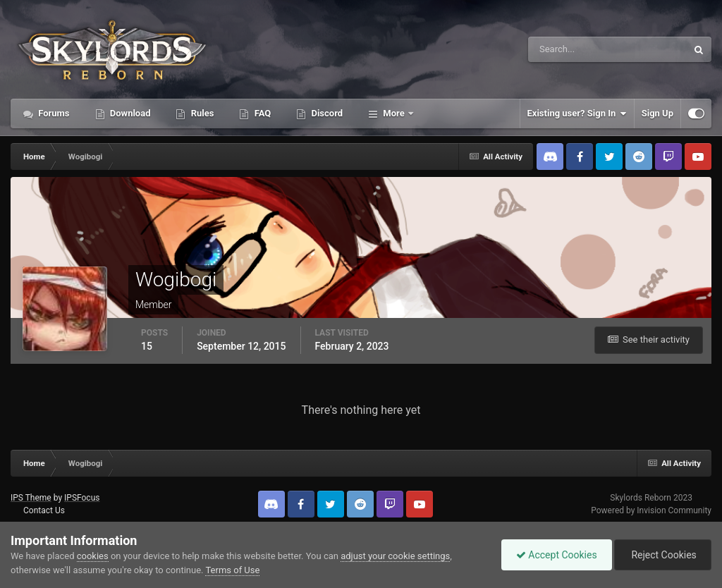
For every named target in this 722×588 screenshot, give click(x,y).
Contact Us (44, 510)
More (394, 113)
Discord (326, 113)
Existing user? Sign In (577, 114)
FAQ (261, 113)
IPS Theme (31, 498)
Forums (53, 113)
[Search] (564, 49)
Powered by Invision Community (651, 510)
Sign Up (657, 113)
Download (129, 113)
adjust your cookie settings (395, 556)
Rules (201, 113)
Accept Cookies (557, 555)
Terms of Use (232, 570)
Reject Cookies (663, 555)
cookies (93, 556)
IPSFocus (82, 498)
